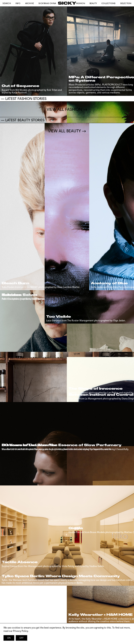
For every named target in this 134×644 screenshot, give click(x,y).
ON (9, 638)
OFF (21, 638)
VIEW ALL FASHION (64, 543)
